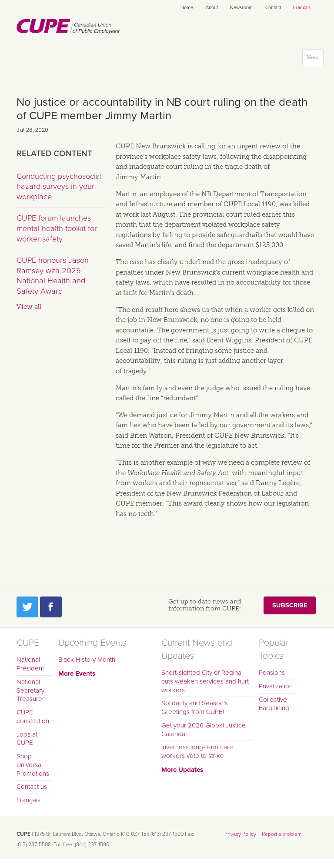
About (212, 8)
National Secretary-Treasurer (32, 690)
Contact (273, 8)
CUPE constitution (33, 717)
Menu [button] (315, 59)
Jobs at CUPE (27, 739)
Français (302, 8)
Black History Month (87, 660)
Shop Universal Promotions (33, 765)
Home (187, 8)
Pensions (272, 673)
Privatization (276, 686)
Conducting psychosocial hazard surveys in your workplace (59, 186)
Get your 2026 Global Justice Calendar (204, 730)
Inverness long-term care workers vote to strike (197, 751)
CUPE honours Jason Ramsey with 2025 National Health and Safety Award (53, 276)
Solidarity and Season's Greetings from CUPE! (195, 707)
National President (30, 664)
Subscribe (290, 605)
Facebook (51, 607)
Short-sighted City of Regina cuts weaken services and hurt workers (205, 681)
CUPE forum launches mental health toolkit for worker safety (57, 228)
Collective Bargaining (274, 704)
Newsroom (241, 8)
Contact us (32, 787)
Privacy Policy (240, 834)
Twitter (27, 607)
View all (29, 307)
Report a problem (282, 834)
